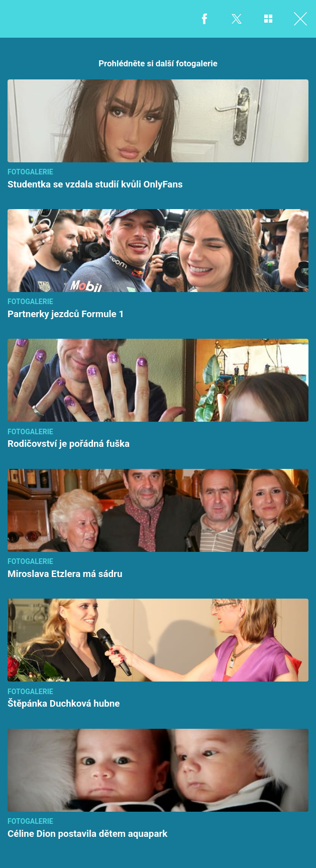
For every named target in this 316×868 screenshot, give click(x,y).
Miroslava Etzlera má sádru (65, 574)
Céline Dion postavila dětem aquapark (87, 834)
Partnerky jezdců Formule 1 (66, 314)
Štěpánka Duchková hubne (64, 704)
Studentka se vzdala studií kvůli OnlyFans (95, 184)
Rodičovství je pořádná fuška (69, 444)
